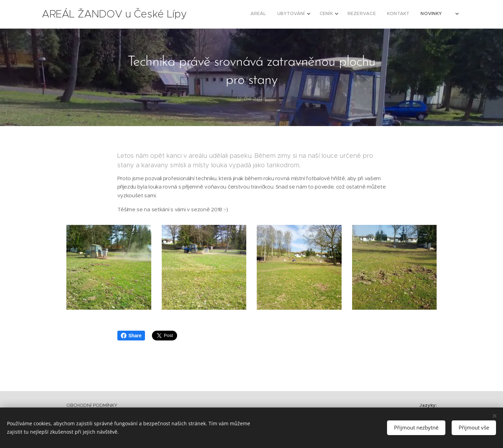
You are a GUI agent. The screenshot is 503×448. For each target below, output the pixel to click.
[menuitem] (370, 14)
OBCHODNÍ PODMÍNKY (92, 405)
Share (131, 336)
